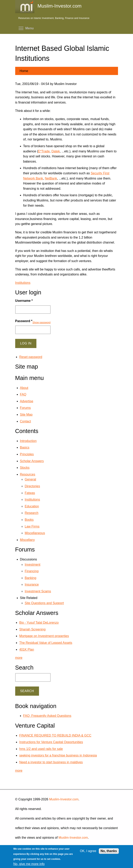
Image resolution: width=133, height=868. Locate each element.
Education (32, 506)
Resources (28, 474)
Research (32, 513)
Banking (31, 578)
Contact (25, 421)
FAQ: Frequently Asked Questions (47, 716)
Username (24, 301)
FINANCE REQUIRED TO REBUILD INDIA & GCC (55, 735)
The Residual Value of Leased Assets (46, 643)
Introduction (28, 441)
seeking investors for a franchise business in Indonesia (58, 755)
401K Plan (27, 650)
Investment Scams (38, 591)
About (24, 388)
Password (24, 321)
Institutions (23, 283)
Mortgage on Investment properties (44, 636)
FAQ (23, 394)
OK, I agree (88, 851)
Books (29, 520)
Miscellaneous (35, 533)
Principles (27, 454)
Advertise (27, 401)
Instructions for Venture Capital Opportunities (51, 742)
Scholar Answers (32, 461)
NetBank (51, 178)
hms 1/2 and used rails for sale (41, 749)
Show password (41, 322)
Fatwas (30, 493)
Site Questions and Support (44, 603)
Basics (25, 447)
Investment (33, 565)
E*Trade (44, 151)
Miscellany (27, 540)
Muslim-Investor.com (64, 799)
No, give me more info (29, 864)
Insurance (32, 584)
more (19, 658)
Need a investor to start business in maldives (51, 762)
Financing (32, 571)
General (30, 479)
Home (24, 71)
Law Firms (32, 526)
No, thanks (109, 851)
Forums (25, 408)
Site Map (26, 415)
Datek (56, 151)
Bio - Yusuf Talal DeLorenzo (39, 623)
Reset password (31, 357)
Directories (32, 486)
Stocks (25, 468)
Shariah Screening (32, 629)
